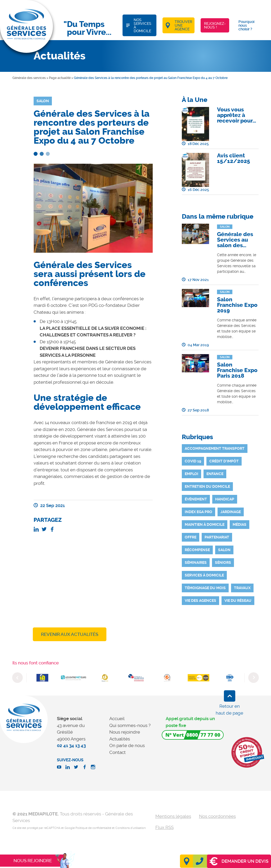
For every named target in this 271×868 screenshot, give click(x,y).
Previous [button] (17, 678)
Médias (240, 524)
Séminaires (196, 562)
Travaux (242, 588)
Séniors (223, 562)
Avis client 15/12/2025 (234, 158)
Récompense (197, 550)
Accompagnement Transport (215, 448)
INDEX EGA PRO (198, 512)
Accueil (117, 719)
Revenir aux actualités (70, 634)
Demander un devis (239, 861)
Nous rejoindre (125, 732)
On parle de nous (127, 745)
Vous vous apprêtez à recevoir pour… (237, 115)
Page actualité (60, 78)
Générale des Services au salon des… (235, 240)
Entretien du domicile (207, 486)
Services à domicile (204, 575)
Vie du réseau (238, 600)
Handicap (225, 499)
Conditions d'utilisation (130, 828)
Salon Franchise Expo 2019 (237, 305)
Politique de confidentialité (93, 828)
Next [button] (254, 678)
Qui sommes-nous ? (130, 725)
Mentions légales (173, 816)
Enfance (215, 474)
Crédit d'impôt (224, 461)
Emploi (191, 474)
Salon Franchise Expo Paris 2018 (237, 370)
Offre (191, 537)
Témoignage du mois (205, 588)
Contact (118, 752)
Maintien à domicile (205, 524)
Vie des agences (200, 600)
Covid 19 (193, 461)
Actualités (120, 739)
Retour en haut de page (229, 710)
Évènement (196, 499)
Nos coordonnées (217, 816)
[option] (42, 678)
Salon (224, 550)
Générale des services (29, 78)
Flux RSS (164, 827)
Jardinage (231, 512)
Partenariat (217, 537)
